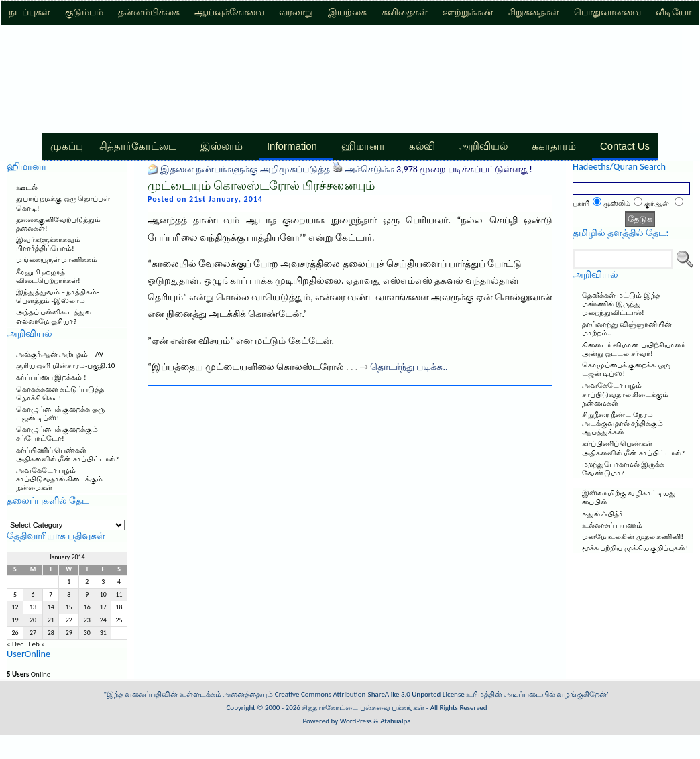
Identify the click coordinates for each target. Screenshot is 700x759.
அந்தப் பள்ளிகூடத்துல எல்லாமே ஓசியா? (54, 316)
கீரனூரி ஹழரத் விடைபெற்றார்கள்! (48, 276)
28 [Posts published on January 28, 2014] (51, 633)
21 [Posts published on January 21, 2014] (51, 620)
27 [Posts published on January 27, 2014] (33, 633)
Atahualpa (395, 721)
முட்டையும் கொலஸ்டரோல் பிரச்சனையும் (261, 186)
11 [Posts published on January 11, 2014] (119, 595)
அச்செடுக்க (369, 169)
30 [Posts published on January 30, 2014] (87, 633)
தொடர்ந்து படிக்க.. (409, 367)
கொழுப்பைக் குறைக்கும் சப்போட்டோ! (57, 434)
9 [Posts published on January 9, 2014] (87, 595)
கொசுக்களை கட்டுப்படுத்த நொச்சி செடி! (60, 394)
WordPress (356, 721)
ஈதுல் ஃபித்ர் (603, 514)
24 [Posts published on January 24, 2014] (103, 620)
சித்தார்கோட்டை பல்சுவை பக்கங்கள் (363, 708)
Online (28, 674)
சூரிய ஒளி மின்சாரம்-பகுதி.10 (65, 366)
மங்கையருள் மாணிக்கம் (57, 260)
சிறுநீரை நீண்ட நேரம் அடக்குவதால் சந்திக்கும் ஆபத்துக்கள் (623, 423)
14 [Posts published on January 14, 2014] (51, 607)
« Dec (15, 644)
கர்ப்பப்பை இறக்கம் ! (51, 377)
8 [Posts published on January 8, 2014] (69, 595)
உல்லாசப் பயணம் (612, 525)
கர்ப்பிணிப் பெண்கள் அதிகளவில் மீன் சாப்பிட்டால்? (67, 455)
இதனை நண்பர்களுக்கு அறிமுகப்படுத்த (245, 169)
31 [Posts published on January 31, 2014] (103, 633)
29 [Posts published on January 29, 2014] (69, 633)
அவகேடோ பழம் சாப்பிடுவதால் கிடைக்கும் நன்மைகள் (60, 479)
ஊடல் (27, 187)
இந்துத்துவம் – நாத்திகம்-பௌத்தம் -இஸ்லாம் (58, 296)
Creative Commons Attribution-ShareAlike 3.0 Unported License (370, 694)
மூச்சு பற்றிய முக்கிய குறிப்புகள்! (635, 548)
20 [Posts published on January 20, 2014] (33, 620)
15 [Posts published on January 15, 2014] (69, 607)
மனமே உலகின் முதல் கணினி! (633, 537)
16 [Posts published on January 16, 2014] (87, 607)
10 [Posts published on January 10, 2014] (103, 595)
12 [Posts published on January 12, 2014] (15, 607)
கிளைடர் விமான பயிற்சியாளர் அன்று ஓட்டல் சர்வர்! (634, 349)
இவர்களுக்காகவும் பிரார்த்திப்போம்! (48, 244)
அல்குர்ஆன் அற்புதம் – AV (60, 354)
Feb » (37, 644)
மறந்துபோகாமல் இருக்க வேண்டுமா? (624, 469)
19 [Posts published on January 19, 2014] (15, 620)
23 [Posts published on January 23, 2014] (87, 620)
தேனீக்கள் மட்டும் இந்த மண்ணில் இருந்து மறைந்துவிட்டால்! (621, 304)
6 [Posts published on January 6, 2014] (33, 595)
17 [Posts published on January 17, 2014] (103, 607)
